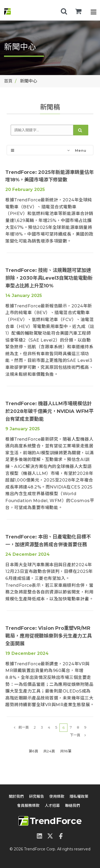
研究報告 (37, 796)
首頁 (8, 81)
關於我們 (16, 796)
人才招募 (52, 806)
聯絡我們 (73, 806)
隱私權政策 (79, 796)
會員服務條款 (28, 806)
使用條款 (57, 796)
